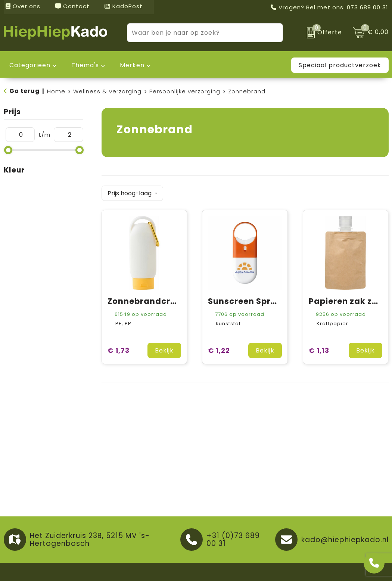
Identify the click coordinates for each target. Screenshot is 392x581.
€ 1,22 (219, 349)
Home (56, 91)
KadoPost (124, 6)
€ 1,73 (119, 349)
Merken (132, 65)
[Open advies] (374, 563)
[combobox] (197, 33)
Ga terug (24, 91)
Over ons (23, 6)
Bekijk (164, 349)
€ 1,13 (319, 349)
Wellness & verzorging (107, 91)
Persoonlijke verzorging (185, 91)
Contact (72, 6)
